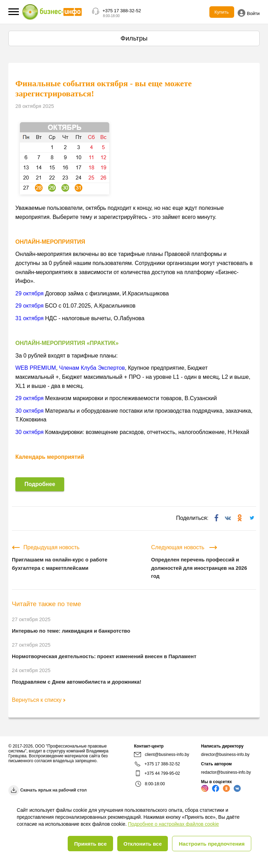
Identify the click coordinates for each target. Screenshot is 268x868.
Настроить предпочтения (212, 844)
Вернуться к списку (39, 700)
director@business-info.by (225, 755)
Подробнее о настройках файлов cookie (174, 824)
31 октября (29, 318)
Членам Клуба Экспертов (92, 368)
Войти (249, 13)
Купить (222, 12)
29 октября (29, 293)
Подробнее (40, 484)
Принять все (90, 844)
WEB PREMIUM (36, 368)
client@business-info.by (162, 755)
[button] (14, 12)
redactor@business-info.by (226, 772)
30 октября (29, 411)
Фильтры (134, 38)
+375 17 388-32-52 (122, 11)
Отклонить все (143, 844)
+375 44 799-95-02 (162, 773)
